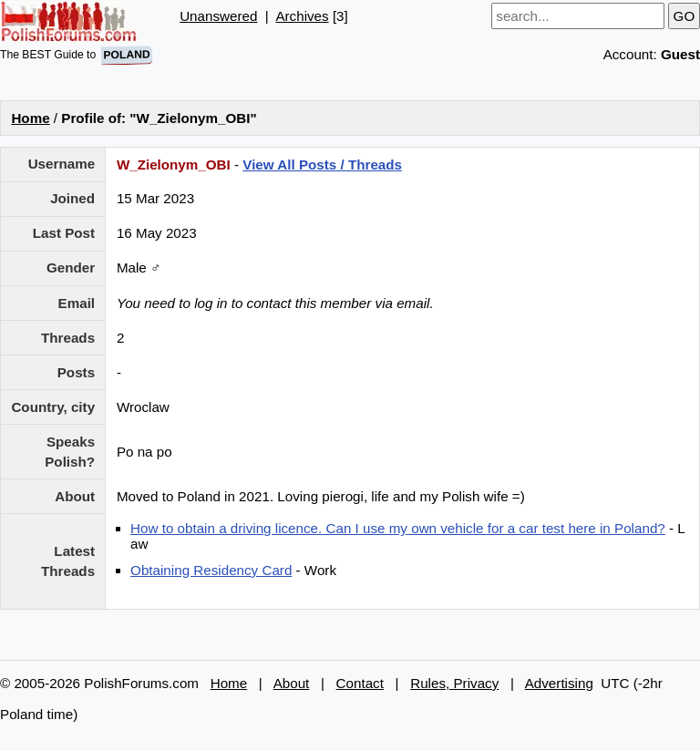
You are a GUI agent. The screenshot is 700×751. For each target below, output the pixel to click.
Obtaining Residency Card (211, 570)
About (292, 683)
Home (30, 118)
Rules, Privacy (454, 683)
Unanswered (218, 16)
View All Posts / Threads (322, 165)
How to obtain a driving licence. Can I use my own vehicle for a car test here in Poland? (398, 528)
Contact (360, 683)
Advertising (559, 683)
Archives (302, 16)
